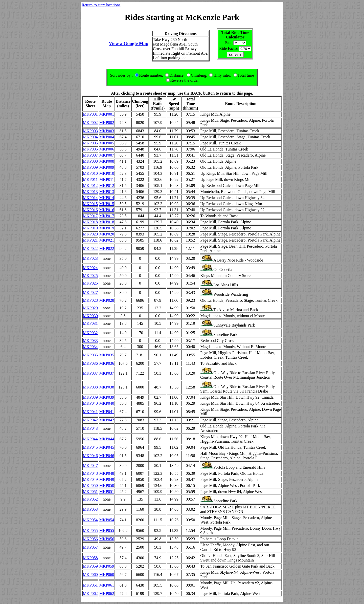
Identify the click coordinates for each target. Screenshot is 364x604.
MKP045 (90, 447)
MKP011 (90, 179)
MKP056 (90, 539)
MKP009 (90, 167)
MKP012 (90, 186)
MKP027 (90, 293)
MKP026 (90, 283)
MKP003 (90, 131)
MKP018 (90, 222)
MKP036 (90, 363)
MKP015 (90, 204)
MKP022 (90, 249)
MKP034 (90, 347)
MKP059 (90, 566)
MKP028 (90, 300)
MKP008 (90, 161)
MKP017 (90, 216)
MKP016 (90, 210)
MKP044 (90, 439)
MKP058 (90, 558)
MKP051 (90, 492)
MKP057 (90, 547)
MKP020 (90, 234)
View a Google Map (129, 43)
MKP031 (90, 323)
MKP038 (90, 387)
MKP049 (90, 479)
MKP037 (90, 373)
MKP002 (90, 123)
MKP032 (90, 333)
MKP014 (90, 198)
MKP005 (90, 143)
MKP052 (90, 499)
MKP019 (90, 228)
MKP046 (90, 456)
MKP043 (90, 428)
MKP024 (90, 268)
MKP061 (90, 585)
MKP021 (90, 240)
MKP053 (90, 509)
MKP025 (90, 276)
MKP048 (90, 473)
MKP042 (90, 420)
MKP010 (90, 173)
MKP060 (90, 575)
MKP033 (90, 341)
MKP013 (90, 192)
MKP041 (90, 412)
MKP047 (90, 466)
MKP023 (90, 258)
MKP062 (90, 594)
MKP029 (90, 308)
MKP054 (90, 520)
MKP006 (90, 149)
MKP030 (90, 316)
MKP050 (90, 486)
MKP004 (90, 137)
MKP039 (90, 397)
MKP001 (90, 114)
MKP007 (90, 155)
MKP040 (90, 403)
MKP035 (90, 355)
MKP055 (90, 531)
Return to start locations (101, 5)
